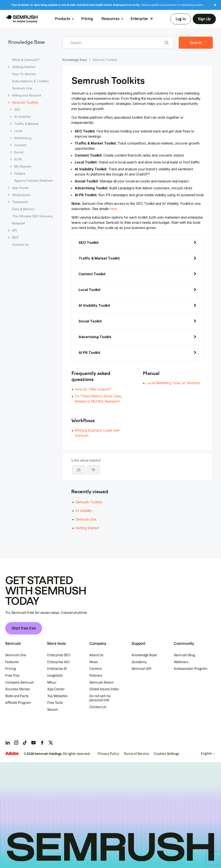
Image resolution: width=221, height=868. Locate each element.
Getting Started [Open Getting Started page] (24, 67)
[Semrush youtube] (33, 743)
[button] (93, 470)
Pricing (87, 19)
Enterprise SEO (59, 655)
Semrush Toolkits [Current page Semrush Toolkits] (25, 102)
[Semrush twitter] (51, 743)
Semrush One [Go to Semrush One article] (86, 519)
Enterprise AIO (58, 662)
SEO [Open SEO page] (17, 110)
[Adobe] (12, 753)
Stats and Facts (17, 696)
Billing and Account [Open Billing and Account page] (27, 95)
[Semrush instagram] (16, 743)
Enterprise (139, 19)
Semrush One (16, 655)
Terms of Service (136, 754)
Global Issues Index (104, 689)
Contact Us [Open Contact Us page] (20, 245)
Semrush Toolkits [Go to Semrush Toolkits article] (89, 502)
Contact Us (98, 707)
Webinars (181, 662)
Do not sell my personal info (100, 698)
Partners (96, 676)
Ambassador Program (191, 669)
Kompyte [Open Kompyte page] (19, 223)
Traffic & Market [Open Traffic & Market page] (26, 124)
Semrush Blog (184, 655)
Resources (110, 19)
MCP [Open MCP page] (16, 237)
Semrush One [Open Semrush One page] (22, 88)
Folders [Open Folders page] (20, 173)
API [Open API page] (14, 230)
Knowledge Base (27, 43)
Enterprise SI (57, 669)
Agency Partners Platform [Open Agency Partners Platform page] (33, 181)
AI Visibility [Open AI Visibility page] (23, 117)
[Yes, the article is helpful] (79, 470)
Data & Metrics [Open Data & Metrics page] (23, 209)
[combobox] (113, 43)
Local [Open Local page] (18, 131)
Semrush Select (101, 683)
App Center (56, 689)
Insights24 (55, 676)
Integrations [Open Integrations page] (21, 195)
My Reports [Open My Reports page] (23, 166)
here (113, 209)
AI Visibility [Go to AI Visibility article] (84, 511)
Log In (181, 19)
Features (12, 662)
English (206, 754)
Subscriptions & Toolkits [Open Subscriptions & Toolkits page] (30, 81)
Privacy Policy (108, 754)
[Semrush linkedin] (8, 743)
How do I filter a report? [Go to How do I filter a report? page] (93, 389)
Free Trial (12, 676)
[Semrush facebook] (42, 743)
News (94, 662)
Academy (139, 662)
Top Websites (57, 696)
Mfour (52, 683)
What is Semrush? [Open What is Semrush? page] (26, 60)
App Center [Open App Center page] (21, 188)
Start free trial (24, 628)
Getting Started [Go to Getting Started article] (87, 528)
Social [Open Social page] (19, 152)
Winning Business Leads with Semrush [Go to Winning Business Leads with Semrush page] (97, 433)
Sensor (53, 710)
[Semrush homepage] (21, 19)
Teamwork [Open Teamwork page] (20, 202)
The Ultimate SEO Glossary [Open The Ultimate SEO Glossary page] (32, 216)
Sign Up (204, 19)
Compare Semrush (20, 683)
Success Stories (17, 689)
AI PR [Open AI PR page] (18, 159)
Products (62, 19)
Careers (96, 669)
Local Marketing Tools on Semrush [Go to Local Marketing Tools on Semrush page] (173, 383)
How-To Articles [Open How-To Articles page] (24, 74)
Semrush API (141, 669)
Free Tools (55, 703)
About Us (96, 655)
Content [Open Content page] (20, 145)
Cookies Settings (166, 754)
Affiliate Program (18, 703)
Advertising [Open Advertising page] (23, 138)
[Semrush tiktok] (25, 743)
